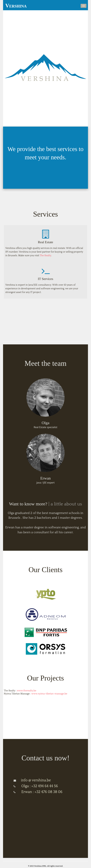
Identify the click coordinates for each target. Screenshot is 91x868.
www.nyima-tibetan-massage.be (49, 694)
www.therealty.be (27, 691)
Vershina (16, 6)
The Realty (45, 255)
